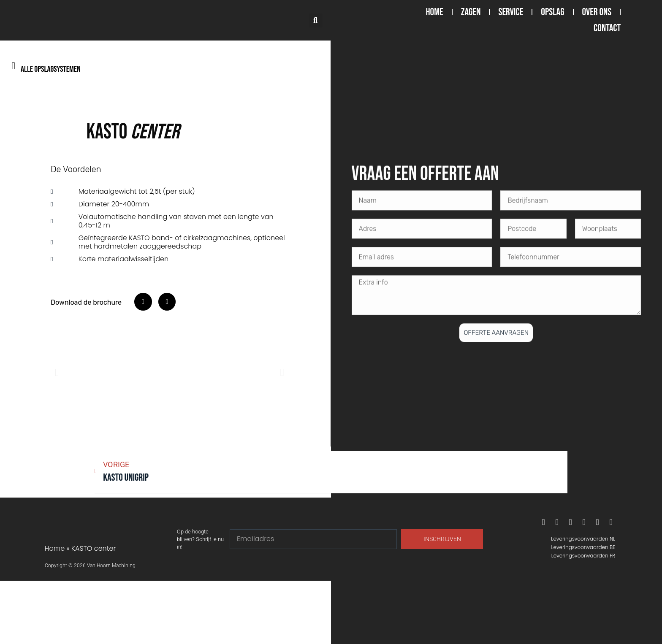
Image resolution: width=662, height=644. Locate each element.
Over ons (597, 12)
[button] (316, 20)
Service (511, 12)
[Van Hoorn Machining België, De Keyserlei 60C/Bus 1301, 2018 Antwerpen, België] (496, 612)
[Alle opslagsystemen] (14, 66)
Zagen (471, 12)
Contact (607, 28)
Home (435, 12)
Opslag (552, 12)
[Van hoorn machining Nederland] (165, 612)
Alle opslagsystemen (51, 69)
